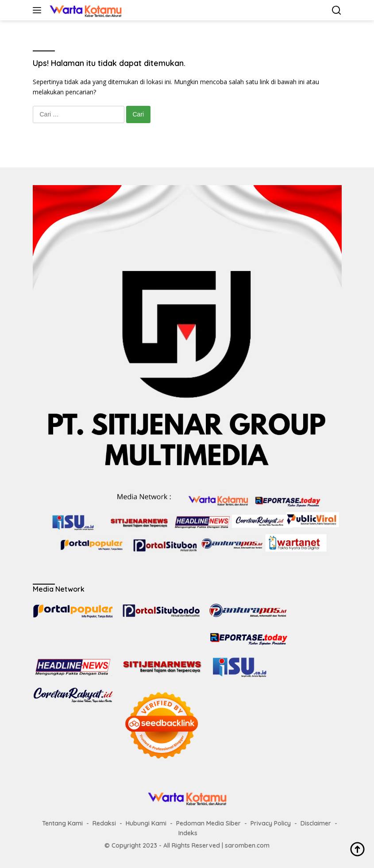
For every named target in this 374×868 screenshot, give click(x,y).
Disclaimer (316, 823)
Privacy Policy (271, 823)
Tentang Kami (62, 823)
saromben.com (247, 845)
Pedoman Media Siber (208, 823)
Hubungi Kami (146, 823)
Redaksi (104, 823)
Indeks (188, 833)
